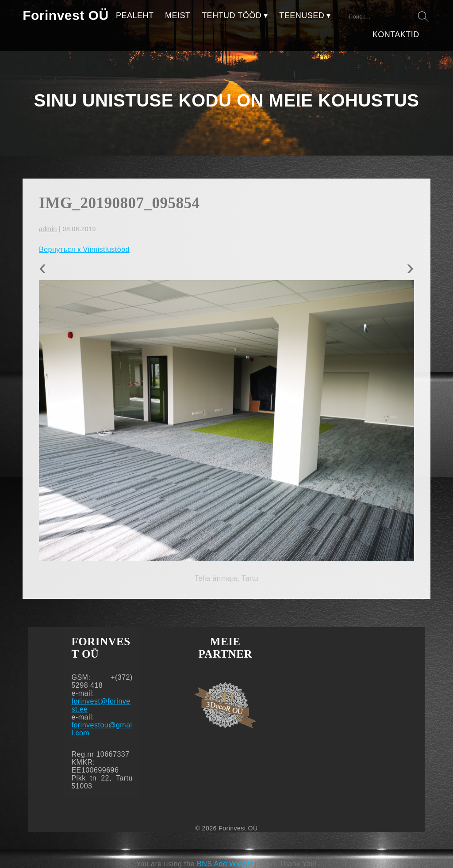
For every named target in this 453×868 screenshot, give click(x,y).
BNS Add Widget (225, 864)
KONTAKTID (396, 34)
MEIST (178, 15)
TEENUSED (302, 15)
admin (48, 229)
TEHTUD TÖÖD (232, 15)
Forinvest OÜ (65, 15)
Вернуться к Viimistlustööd (84, 249)
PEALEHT (135, 15)
